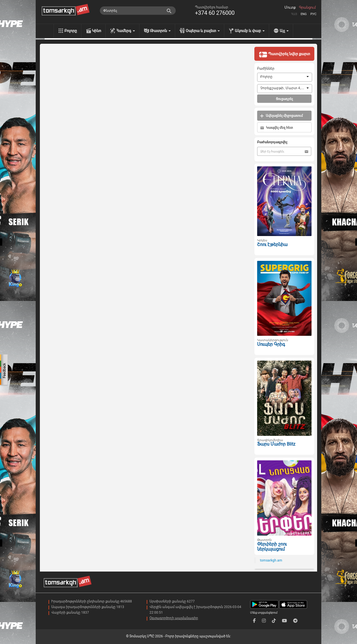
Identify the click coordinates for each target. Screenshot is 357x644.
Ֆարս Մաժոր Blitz (276, 444)
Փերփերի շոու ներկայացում (272, 547)
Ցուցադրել (284, 99)
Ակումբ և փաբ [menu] (250, 31)
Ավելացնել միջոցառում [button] (281, 116)
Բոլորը (71, 31)
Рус (313, 14)
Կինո (97, 31)
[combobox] (285, 77)
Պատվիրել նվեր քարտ (284, 54)
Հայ (294, 14)
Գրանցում (307, 8)
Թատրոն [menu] (160, 31)
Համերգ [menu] (126, 31)
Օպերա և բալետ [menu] (203, 31)
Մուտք (290, 8)
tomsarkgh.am (271, 560)
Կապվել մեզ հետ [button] (277, 128)
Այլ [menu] (284, 31)
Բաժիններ (266, 69)
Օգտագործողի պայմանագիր (174, 618)
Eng (304, 14)
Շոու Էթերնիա (272, 245)
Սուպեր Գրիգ (271, 344)
